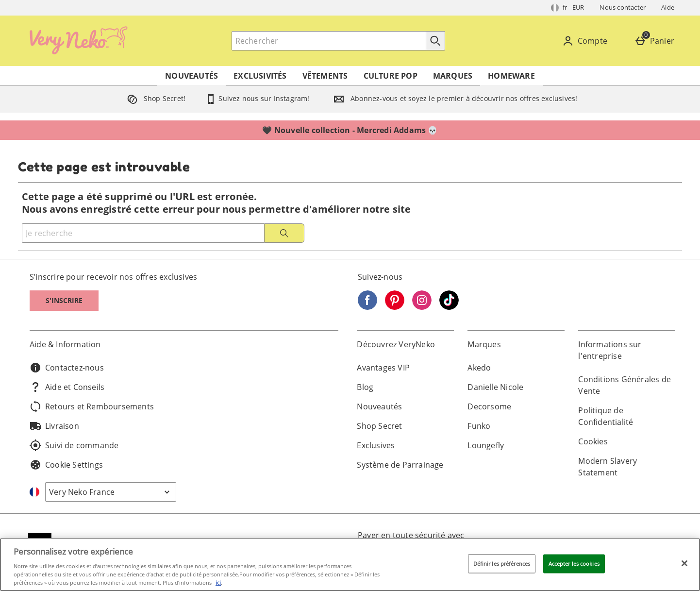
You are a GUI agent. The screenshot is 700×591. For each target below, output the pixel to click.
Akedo (479, 368)
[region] (350, 565)
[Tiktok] (449, 307)
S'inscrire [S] (64, 300)
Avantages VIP (383, 368)
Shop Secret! (154, 98)
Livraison (54, 426)
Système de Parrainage (400, 465)
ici (218, 583)
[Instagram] (422, 307)
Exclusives (376, 445)
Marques (453, 76)
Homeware (511, 76)
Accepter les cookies (574, 564)
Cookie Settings (66, 465)
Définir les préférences (502, 564)
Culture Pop (391, 76)
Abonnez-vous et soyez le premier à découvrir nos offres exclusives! (453, 98)
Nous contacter (623, 7)
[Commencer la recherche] (435, 41)
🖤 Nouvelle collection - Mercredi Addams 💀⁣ (350, 130)
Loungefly (486, 445)
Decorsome (489, 406)
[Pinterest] (395, 307)
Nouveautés (192, 76)
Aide (668, 7)
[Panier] (656, 41)
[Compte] (587, 41)
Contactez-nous (67, 368)
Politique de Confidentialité (606, 416)
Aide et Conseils (67, 387)
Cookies (593, 441)
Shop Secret (379, 426)
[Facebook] (367, 307)
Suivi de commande (74, 445)
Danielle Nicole (495, 387)
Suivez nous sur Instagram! (257, 98)
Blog (365, 387)
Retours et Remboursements (92, 406)
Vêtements (325, 76)
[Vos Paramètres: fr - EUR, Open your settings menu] (568, 8)
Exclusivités (260, 76)
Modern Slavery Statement (608, 467)
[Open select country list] (111, 492)
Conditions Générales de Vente (625, 385)
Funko (479, 426)
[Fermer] (684, 563)
